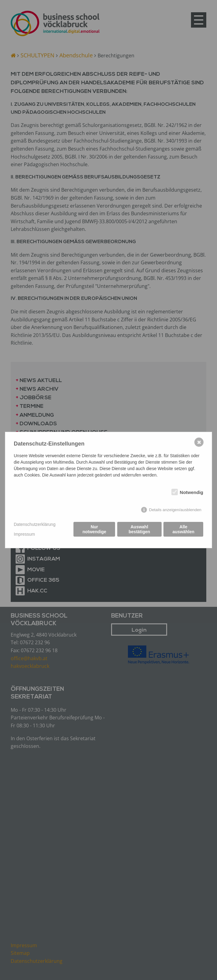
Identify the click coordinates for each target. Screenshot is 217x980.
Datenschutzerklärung (35, 524)
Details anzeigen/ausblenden (175, 510)
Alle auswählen (183, 530)
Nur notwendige (94, 530)
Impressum (24, 534)
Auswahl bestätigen (139, 530)
